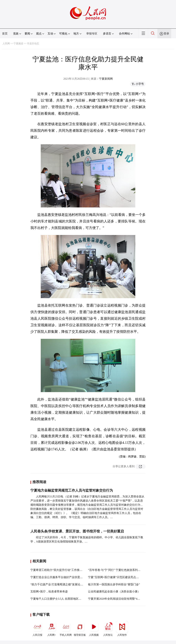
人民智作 (122, 628)
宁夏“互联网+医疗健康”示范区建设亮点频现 (115, 577)
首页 (5, 34)
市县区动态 (33, 44)
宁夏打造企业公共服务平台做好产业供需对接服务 (61, 577)
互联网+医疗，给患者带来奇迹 (49, 591)
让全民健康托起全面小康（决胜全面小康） (114, 591)
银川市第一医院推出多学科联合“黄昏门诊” (114, 584)
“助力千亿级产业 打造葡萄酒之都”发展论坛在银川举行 (64, 584)
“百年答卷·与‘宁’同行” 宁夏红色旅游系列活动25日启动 (121, 570)
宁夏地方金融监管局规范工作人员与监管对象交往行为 (72, 490)
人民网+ (52, 628)
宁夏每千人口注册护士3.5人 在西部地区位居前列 (60, 599)
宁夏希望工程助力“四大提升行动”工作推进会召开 (60, 570)
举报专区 (92, 34)
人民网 (6, 44)
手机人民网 (66, 628)
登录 (166, 34)
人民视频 (94, 628)
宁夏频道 (18, 44)
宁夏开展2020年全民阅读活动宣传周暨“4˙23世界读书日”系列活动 (128, 599)
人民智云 (108, 628)
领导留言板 (80, 628)
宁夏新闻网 (106, 79)
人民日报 (37, 628)
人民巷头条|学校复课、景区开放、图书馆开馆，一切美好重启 (77, 531)
